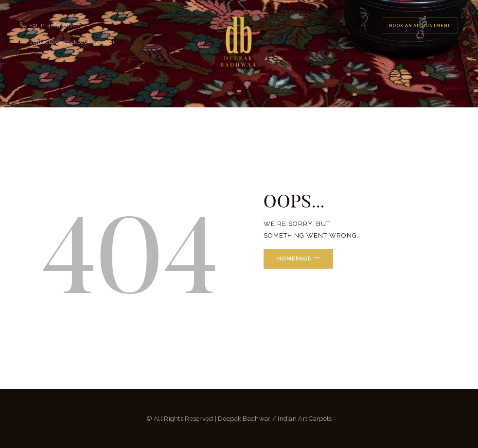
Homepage (294, 259)
